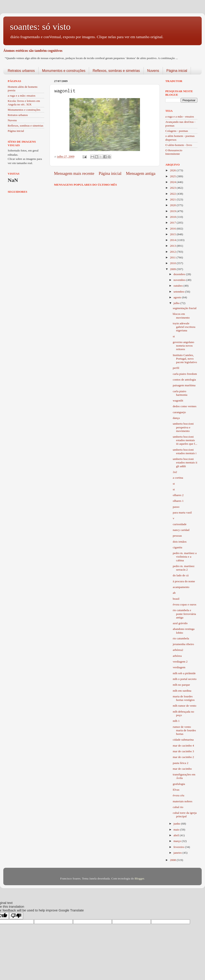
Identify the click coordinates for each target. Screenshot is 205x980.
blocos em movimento (181, 316)
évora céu (179, 795)
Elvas (176, 790)
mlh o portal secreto (185, 679)
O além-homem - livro (179, 145)
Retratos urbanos (21, 71)
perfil (176, 368)
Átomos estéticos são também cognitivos (33, 51)
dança (176, 418)
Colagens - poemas (177, 131)
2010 (173, 263)
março (178, 841)
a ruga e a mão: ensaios (22, 96)
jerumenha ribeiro (183, 644)
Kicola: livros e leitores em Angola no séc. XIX (24, 103)
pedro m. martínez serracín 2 (184, 568)
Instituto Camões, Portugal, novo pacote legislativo (185, 359)
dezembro (180, 274)
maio (177, 830)
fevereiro (179, 847)
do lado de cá (181, 575)
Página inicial (177, 71)
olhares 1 (178, 501)
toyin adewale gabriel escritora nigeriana (184, 327)
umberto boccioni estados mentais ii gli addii (185, 462)
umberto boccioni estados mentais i (185, 451)
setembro (179, 292)
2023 (173, 188)
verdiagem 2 (180, 662)
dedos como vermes (185, 406)
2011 (173, 257)
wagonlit (178, 400)
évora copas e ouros (185, 604)
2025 (173, 176)
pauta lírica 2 (181, 763)
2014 (173, 240)
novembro (180, 280)
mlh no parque (181, 685)
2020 (173, 205)
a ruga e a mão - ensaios (180, 117)
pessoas (177, 536)
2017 (173, 223)
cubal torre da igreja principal (185, 815)
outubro (178, 286)
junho (177, 824)
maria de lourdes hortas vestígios (184, 698)
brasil (176, 599)
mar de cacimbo (182, 769)
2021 (173, 199)
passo (176, 507)
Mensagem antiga (141, 173)
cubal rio (178, 807)
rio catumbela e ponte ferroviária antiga (184, 614)
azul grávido (180, 623)
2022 (173, 194)
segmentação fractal (185, 308)
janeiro (178, 853)
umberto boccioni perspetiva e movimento (183, 427)
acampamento (181, 587)
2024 (173, 182)
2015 (173, 234)
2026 (173, 170)
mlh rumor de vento (185, 706)
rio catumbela (181, 638)
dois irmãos (180, 542)
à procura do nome (184, 581)
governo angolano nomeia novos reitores (184, 346)
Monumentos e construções (64, 71)
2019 (173, 211)
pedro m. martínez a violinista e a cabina (185, 557)
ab (174, 593)
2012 (173, 252)
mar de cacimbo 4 (183, 746)
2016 (173, 229)
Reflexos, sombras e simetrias (116, 71)
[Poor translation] (16, 916)
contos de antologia (184, 380)
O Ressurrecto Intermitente (174, 152)
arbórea (177, 656)
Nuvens (153, 71)
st (174, 336)
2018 (173, 217)
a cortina (178, 478)
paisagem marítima (184, 385)
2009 (173, 269)
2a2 (175, 472)
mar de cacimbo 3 (183, 751)
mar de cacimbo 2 (183, 757)
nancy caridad (181, 530)
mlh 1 (176, 721)
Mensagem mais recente (74, 173)
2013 (173, 246)
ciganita (178, 547)
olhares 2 (178, 495)
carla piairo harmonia (180, 393)
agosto (178, 297)
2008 (173, 860)
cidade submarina (183, 740)
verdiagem (179, 667)
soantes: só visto (40, 27)
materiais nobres (183, 801)
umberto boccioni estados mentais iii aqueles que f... (185, 440)
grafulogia (179, 784)
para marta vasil (182, 512)
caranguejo (179, 412)
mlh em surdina (182, 691)
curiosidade (180, 524)
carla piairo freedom (185, 374)
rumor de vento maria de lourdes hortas (184, 730)
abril (177, 835)
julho (177, 303)
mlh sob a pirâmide (184, 673)
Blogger (139, 878)
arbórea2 (178, 650)
